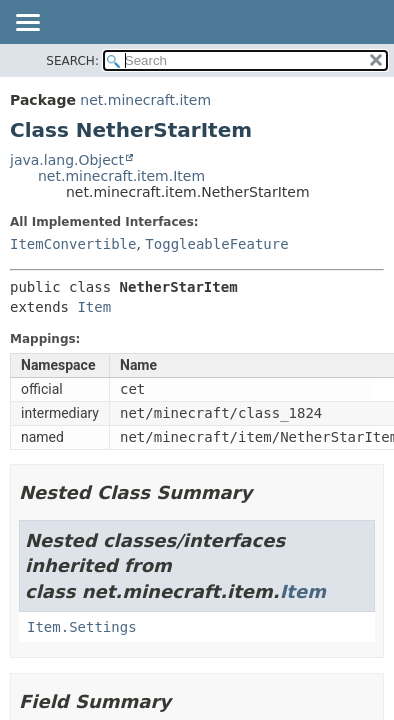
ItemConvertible (73, 244)
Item (94, 307)
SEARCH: (72, 61)
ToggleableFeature (216, 244)
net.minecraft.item (145, 100)
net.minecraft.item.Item (121, 176)
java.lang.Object (67, 160)
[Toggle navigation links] (27, 24)
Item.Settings (82, 627)
